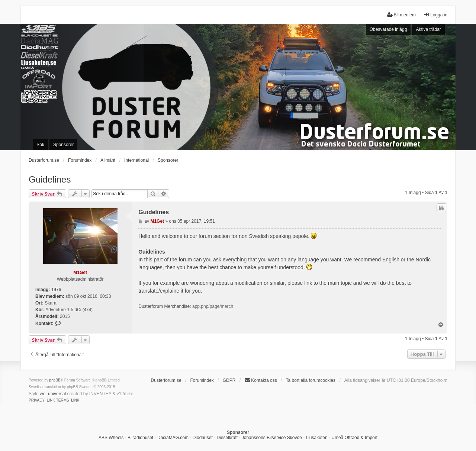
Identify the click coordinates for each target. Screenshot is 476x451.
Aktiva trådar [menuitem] (428, 29)
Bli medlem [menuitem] (401, 15)
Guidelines (50, 179)
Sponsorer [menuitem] (63, 145)
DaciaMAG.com (173, 438)
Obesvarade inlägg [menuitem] (388, 29)
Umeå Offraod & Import (354, 438)
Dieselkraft (227, 438)
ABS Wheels (111, 438)
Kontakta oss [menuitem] (260, 380)
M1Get (80, 273)
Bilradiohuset (140, 438)
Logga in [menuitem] (435, 15)
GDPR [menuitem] (229, 380)
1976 (56, 290)
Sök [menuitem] (40, 145)
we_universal (53, 394)
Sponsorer (168, 160)
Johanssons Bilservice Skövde (272, 438)
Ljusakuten (317, 438)
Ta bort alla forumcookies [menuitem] (311, 380)
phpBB (55, 380)
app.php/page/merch (213, 306)
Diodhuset (203, 438)
